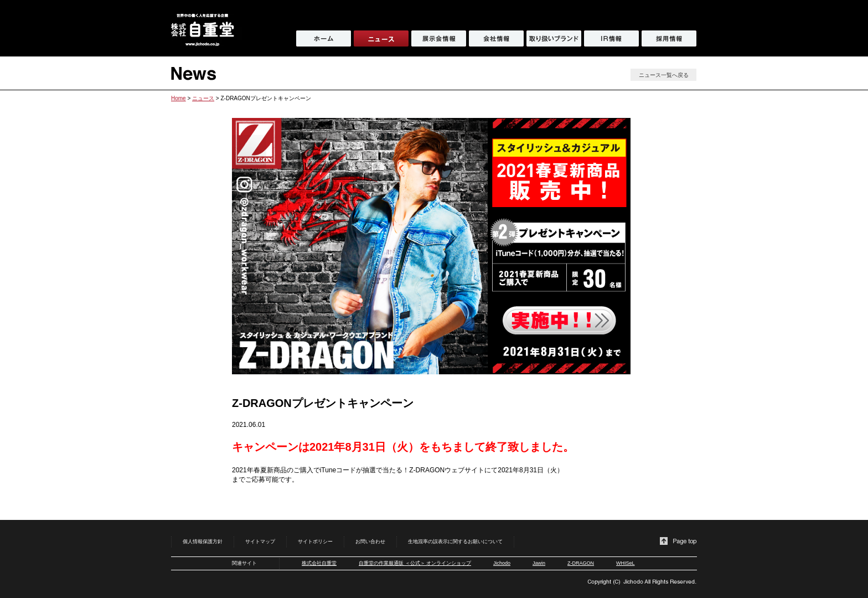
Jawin (539, 563)
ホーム (324, 38)
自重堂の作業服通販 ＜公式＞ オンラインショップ (415, 563)
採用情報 (669, 38)
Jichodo (502, 563)
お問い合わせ (370, 542)
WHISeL (626, 563)
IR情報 (611, 38)
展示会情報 (439, 38)
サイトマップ (260, 542)
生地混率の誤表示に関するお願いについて (455, 542)
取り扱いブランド (554, 38)
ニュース (203, 98)
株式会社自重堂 (319, 563)
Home (179, 98)
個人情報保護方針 (203, 542)
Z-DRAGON (581, 563)
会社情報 (496, 38)
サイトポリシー (315, 542)
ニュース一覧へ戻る (664, 75)
